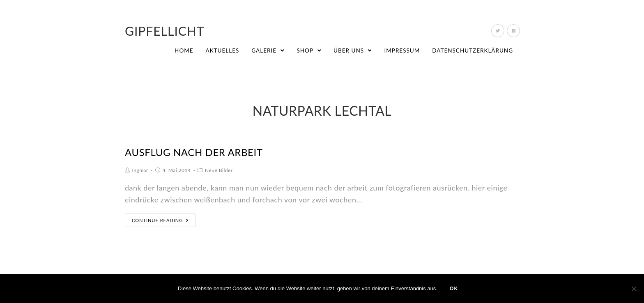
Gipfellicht (165, 31)
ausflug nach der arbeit (194, 152)
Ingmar (140, 170)
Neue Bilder (219, 170)
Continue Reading (160, 220)
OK (454, 289)
